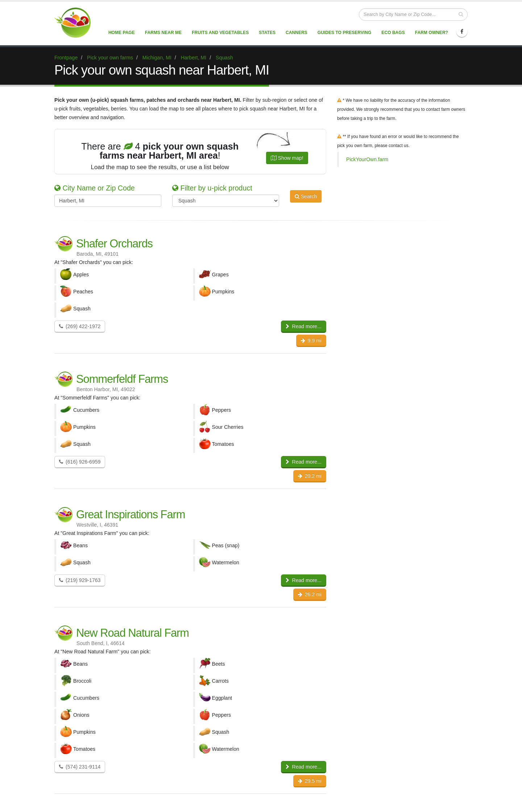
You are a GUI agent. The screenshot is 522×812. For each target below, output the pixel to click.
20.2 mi (310, 476)
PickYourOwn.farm (367, 159)
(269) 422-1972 (80, 326)
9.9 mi (311, 340)
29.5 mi (310, 781)
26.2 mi (310, 594)
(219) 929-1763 (80, 580)
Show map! (287, 158)
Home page (122, 33)
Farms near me (163, 33)
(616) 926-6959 (80, 462)
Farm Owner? (432, 33)
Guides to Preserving (345, 33)
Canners (297, 33)
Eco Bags (393, 33)
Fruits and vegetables (220, 33)
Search (306, 200)
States (267, 33)
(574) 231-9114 (80, 767)
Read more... (304, 326)
